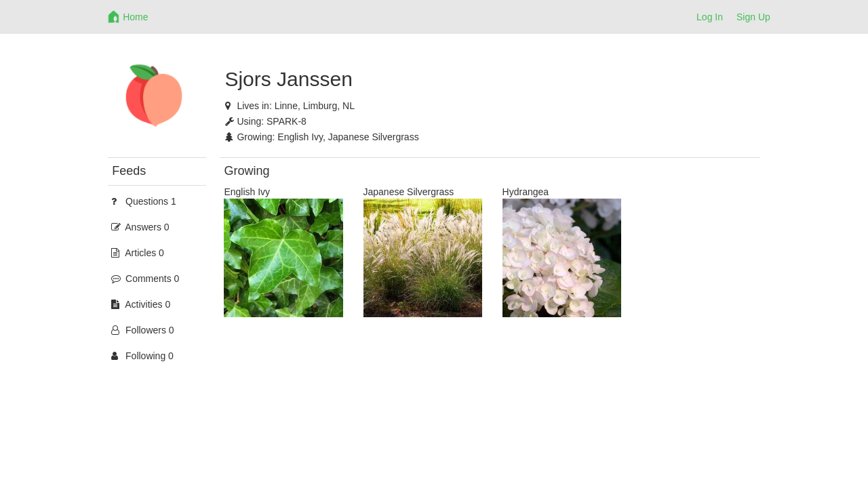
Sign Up (753, 17)
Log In (710, 17)
